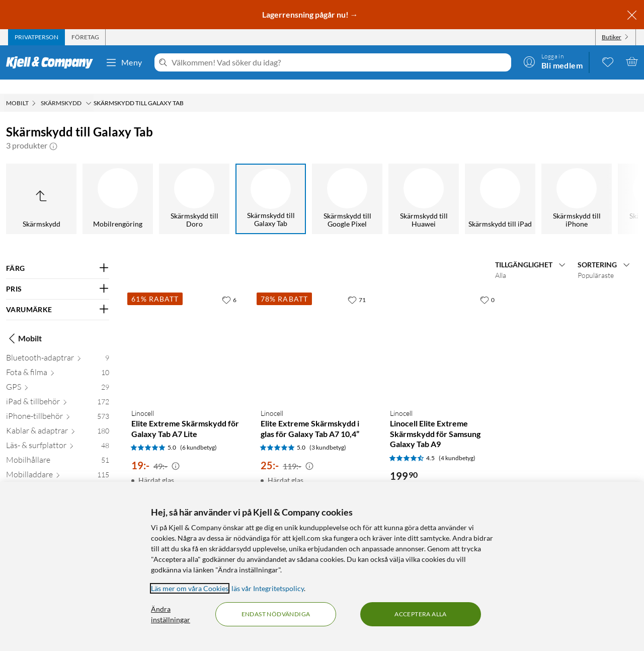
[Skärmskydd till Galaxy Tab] (271, 185)
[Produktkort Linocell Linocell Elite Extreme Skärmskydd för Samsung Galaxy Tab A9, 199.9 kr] (445, 331)
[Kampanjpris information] (176, 452)
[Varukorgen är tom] (632, 61)
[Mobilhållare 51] (58, 448)
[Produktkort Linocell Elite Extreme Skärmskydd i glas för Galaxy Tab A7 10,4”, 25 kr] (315, 331)
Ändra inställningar (171, 614)
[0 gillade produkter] (608, 61)
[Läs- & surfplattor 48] (58, 433)
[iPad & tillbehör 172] (58, 389)
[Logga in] (553, 61)
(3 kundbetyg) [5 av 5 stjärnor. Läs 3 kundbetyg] (328, 433)
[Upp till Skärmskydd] (41, 185)
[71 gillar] (357, 285)
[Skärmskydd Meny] (89, 89)
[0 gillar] (487, 285)
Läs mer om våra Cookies (190, 588)
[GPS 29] (58, 375)
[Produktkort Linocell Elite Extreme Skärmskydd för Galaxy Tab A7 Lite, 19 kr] (186, 331)
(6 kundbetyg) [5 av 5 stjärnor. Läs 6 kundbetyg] (198, 433)
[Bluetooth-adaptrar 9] (58, 346)
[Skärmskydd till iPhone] (577, 185)
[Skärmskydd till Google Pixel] (347, 185)
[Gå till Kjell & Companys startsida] (53, 62)
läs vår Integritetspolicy (268, 588)
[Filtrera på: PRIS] (58, 275)
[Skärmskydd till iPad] (500, 185)
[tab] (36, 37)
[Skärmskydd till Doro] (194, 185)
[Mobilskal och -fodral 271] (58, 477)
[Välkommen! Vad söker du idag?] (339, 62)
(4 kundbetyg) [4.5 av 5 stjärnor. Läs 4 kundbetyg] (457, 444)
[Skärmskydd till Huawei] (424, 185)
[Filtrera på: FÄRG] (58, 254)
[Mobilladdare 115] (58, 462)
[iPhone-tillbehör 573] (58, 404)
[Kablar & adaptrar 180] (58, 419)
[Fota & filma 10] (58, 360)
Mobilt (24, 324)
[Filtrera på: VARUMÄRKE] (58, 296)
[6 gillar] (229, 285)
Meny (124, 62)
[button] (53, 131)
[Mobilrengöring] (118, 185)
